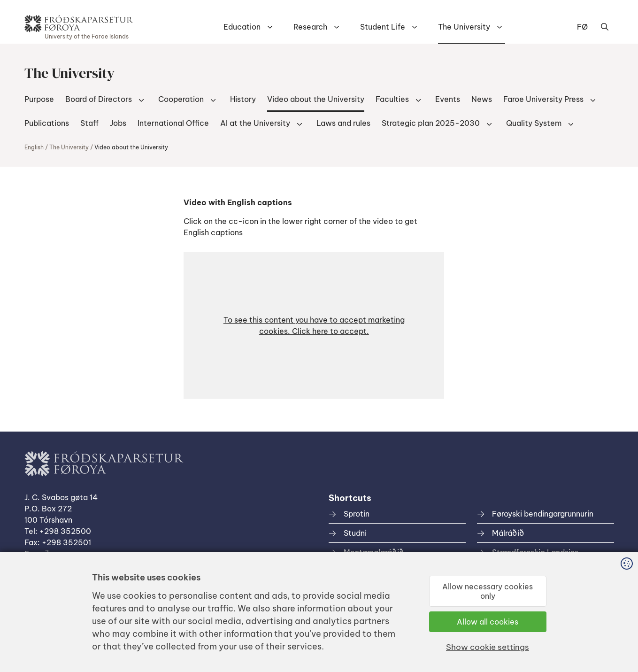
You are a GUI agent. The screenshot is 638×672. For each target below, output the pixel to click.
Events (448, 99)
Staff (89, 123)
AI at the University (255, 123)
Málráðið (508, 533)
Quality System (534, 123)
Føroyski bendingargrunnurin (543, 514)
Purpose (39, 99)
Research (310, 27)
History (243, 99)
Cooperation (181, 99)
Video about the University (316, 99)
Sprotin (357, 514)
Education (242, 27)
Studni (355, 533)
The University (464, 27)
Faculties (392, 99)
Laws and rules (343, 123)
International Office (173, 123)
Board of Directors (99, 99)
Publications (47, 123)
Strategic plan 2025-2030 (431, 123)
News (482, 99)
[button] (314, 325)
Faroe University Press (543, 99)
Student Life (383, 27)
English (34, 147)
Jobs (118, 123)
